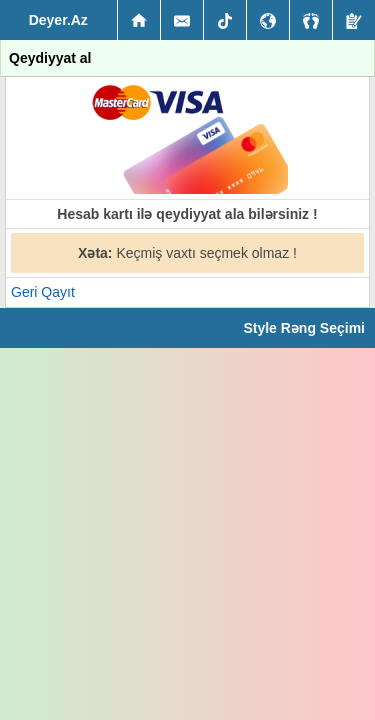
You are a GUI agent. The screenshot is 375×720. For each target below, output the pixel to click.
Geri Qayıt (43, 292)
